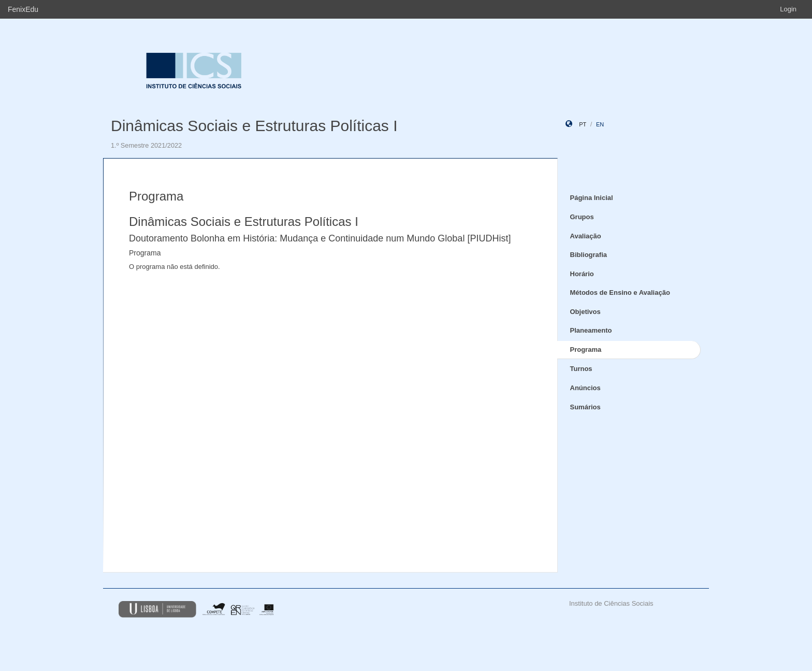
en (600, 124)
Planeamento (591, 330)
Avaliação (586, 236)
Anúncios (585, 388)
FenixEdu (23, 9)
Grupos (582, 217)
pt (583, 124)
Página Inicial (592, 198)
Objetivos (585, 312)
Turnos (581, 369)
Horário (582, 274)
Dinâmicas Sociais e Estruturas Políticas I (254, 126)
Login (788, 9)
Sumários (585, 407)
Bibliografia (589, 255)
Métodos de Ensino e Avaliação (620, 292)
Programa (586, 349)
